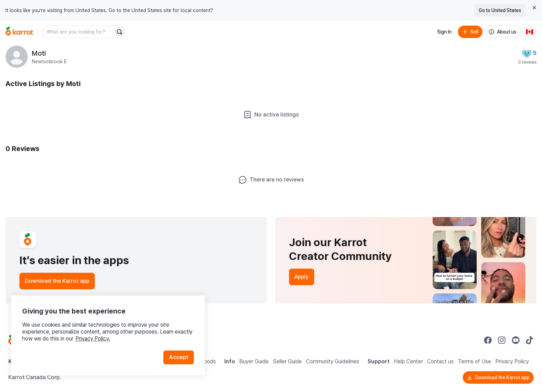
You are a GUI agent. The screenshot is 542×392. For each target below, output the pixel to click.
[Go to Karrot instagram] (502, 340)
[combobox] (79, 32)
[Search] (119, 32)
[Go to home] (19, 32)
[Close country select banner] (534, 8)
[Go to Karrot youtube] (516, 340)
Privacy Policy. (93, 339)
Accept (179, 357)
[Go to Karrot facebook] (488, 340)
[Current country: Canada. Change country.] (530, 32)
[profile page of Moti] (17, 57)
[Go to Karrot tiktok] (530, 340)
